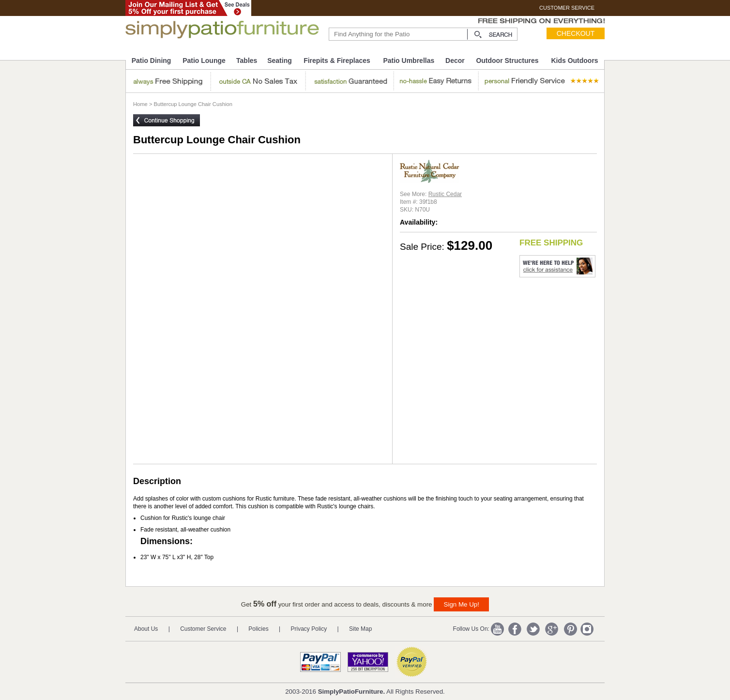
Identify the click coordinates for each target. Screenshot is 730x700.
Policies (258, 629)
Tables (247, 61)
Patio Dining (152, 61)
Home (140, 104)
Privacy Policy (309, 629)
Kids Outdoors (574, 61)
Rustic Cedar (445, 194)
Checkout (576, 33)
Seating (280, 61)
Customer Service (203, 629)
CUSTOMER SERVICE (567, 8)
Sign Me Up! (462, 604)
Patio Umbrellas (409, 61)
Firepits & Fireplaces (337, 61)
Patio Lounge (204, 61)
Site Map (360, 629)
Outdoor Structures (507, 61)
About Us (146, 629)
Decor (455, 61)
